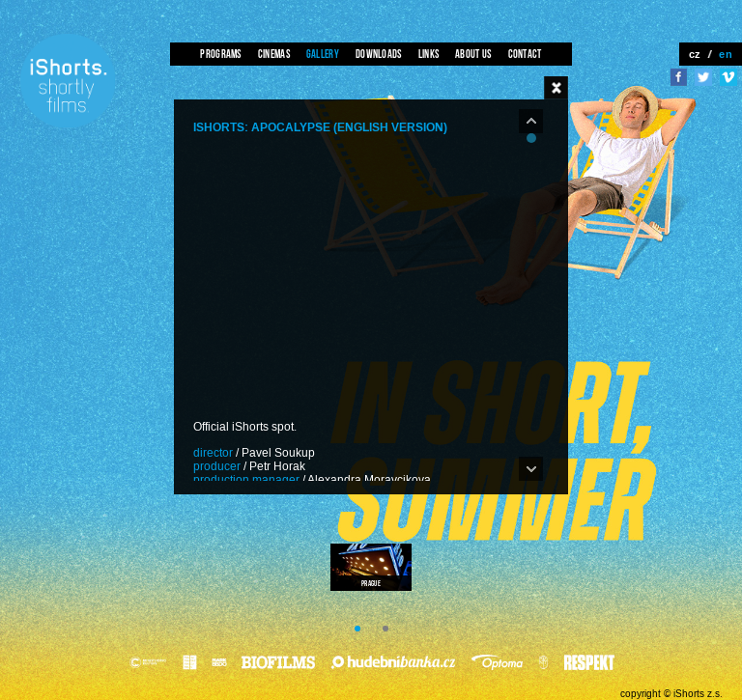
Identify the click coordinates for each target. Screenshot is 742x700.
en (726, 54)
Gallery (323, 54)
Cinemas (274, 54)
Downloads (379, 54)
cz (695, 54)
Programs (220, 54)
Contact (525, 54)
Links (429, 54)
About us (473, 54)
